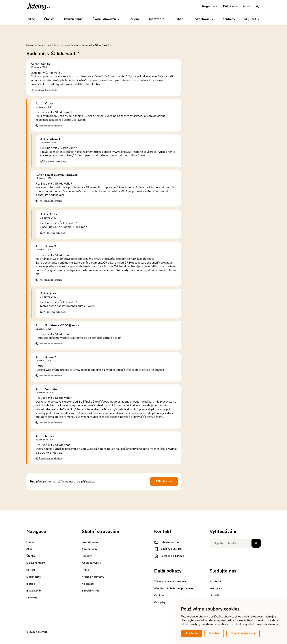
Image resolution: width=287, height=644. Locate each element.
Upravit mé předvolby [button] (243, 633)
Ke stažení (88, 584)
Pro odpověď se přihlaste (45, 90)
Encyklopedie (90, 542)
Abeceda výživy (91, 563)
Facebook (216, 582)
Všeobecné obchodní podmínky (174, 588)
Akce (31, 19)
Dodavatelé (156, 19)
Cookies (159, 595)
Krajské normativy (93, 577)
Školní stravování (106, 19)
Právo (85, 570)
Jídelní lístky (90, 549)
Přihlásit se (164, 481)
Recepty (87, 556)
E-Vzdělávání (203, 19)
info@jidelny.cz (167, 542)
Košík (246, 6)
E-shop (178, 19)
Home (30, 542)
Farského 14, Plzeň (169, 556)
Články (49, 19)
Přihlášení (230, 6)
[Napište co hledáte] (235, 543)
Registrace (210, 6)
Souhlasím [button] (192, 633)
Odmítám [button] (214, 633)
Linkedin (215, 595)
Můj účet (252, 19)
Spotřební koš (91, 591)
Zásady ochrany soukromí (170, 582)
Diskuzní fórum (73, 19)
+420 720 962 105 (168, 549)
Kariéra (134, 19)
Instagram (216, 588)
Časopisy (160, 602)
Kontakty (229, 19)
